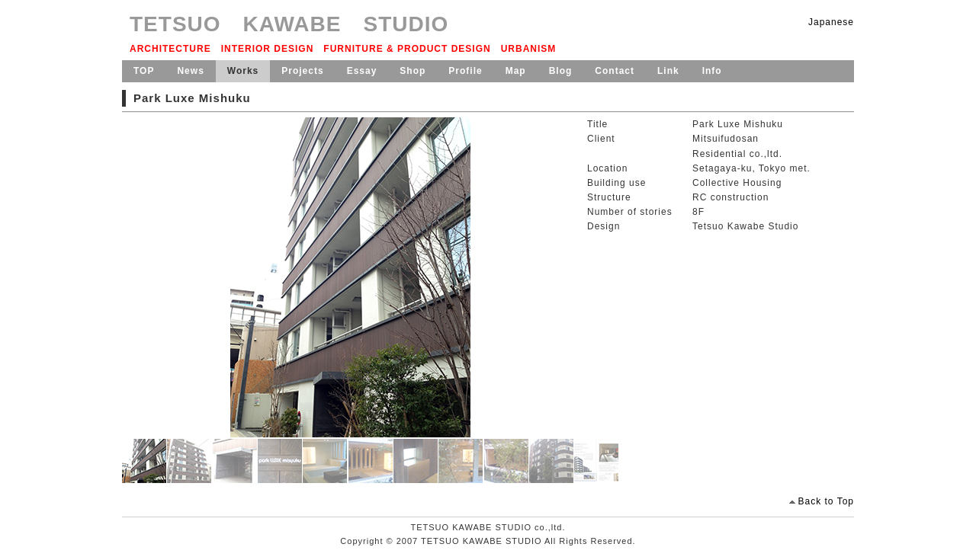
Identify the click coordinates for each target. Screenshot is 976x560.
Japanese (831, 22)
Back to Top (826, 501)
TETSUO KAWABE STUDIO (289, 24)
